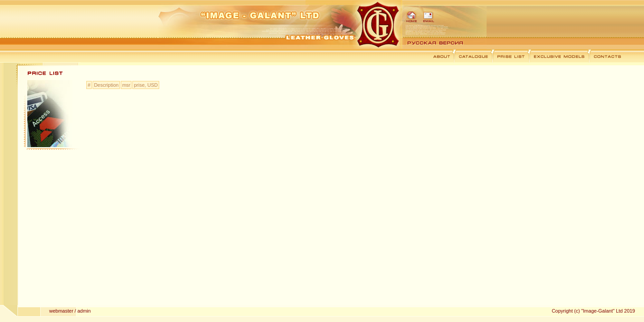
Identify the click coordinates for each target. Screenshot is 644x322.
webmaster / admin (70, 311)
